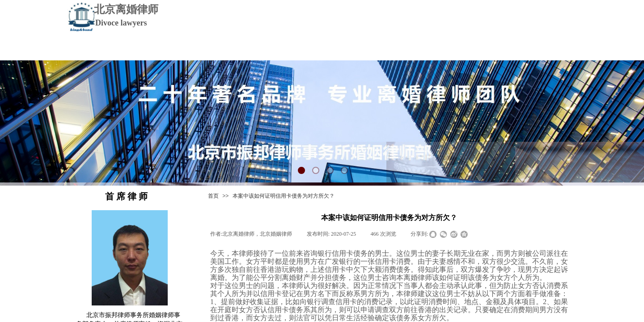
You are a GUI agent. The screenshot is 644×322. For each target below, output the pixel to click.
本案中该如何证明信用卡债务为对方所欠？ (284, 196)
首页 (213, 196)
